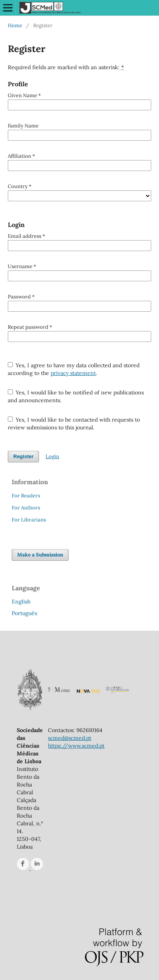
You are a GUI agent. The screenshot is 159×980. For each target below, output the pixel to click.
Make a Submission (40, 555)
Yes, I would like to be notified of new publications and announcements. (76, 396)
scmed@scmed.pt (70, 738)
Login (52, 456)
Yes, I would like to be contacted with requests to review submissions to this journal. (74, 424)
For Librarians (29, 520)
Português (24, 613)
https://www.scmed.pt (76, 746)
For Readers (26, 496)
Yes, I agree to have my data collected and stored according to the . (74, 369)
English (21, 602)
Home (15, 25)
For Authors (26, 508)
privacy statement (73, 373)
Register (23, 456)
